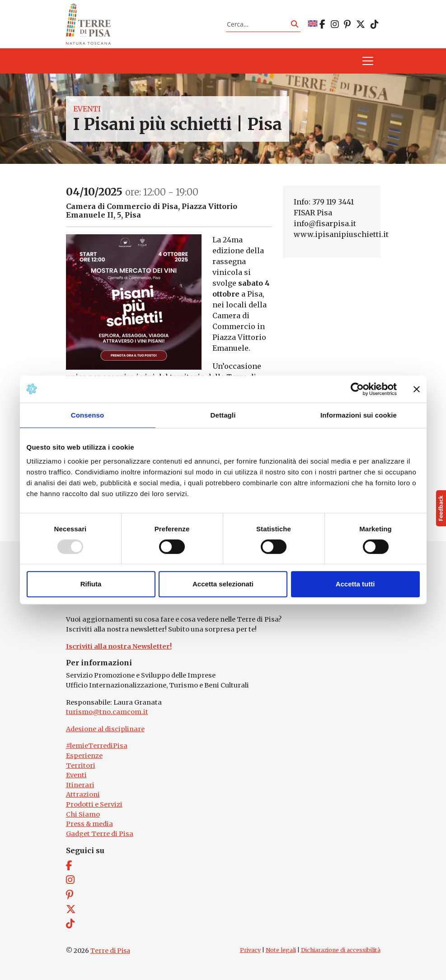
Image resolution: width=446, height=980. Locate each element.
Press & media (89, 824)
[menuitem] (313, 24)
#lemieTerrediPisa (97, 746)
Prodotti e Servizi (94, 804)
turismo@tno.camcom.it (107, 712)
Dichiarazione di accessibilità (341, 950)
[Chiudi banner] (417, 389)
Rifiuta (91, 584)
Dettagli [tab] (223, 415)
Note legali (281, 950)
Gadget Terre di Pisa (100, 834)
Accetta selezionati (223, 584)
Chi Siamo (83, 814)
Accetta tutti (355, 584)
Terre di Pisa (110, 951)
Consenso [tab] (87, 415)
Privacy (250, 950)
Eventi (87, 109)
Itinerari (80, 785)
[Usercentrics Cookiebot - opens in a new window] (357, 389)
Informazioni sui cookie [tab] (359, 415)
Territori (81, 766)
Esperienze (84, 756)
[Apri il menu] (368, 61)
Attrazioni (83, 795)
